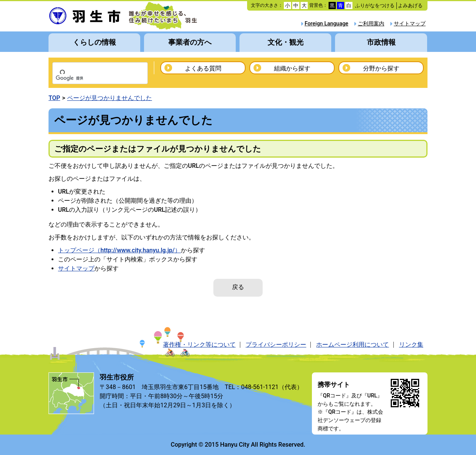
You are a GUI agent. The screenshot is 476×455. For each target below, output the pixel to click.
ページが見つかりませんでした (110, 98)
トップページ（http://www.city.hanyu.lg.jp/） (119, 250)
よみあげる (410, 5)
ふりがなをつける (375, 5)
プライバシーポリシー (276, 345)
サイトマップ (410, 24)
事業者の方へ (190, 42)
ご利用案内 (371, 24)
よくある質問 (203, 68)
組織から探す (292, 68)
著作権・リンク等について (199, 345)
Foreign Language (326, 24)
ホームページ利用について (352, 345)
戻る (238, 287)
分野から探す (381, 68)
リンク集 (411, 345)
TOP (54, 98)
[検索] (90, 78)
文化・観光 (286, 42)
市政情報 (381, 42)
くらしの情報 (94, 42)
